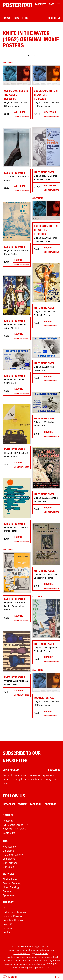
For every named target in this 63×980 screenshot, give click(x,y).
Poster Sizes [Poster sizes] (9, 924)
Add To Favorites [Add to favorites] (22, 117)
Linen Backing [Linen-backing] (11, 887)
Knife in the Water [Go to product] (44, 172)
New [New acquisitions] (17, 18)
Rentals (7, 891)
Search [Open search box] (54, 18)
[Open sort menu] (32, 55)
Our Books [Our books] (8, 867)
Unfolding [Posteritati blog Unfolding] (8, 851)
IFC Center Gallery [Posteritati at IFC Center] (13, 855)
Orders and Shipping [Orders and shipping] (14, 912)
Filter (57, 977)
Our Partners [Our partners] (10, 863)
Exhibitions (9, 859)
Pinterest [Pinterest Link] (50, 804)
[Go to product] (17, 75)
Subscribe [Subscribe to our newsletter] (54, 770)
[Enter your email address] (32, 770)
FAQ (5, 908)
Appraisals (9, 895)
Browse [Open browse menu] (7, 18)
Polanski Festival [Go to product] (44, 698)
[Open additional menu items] (59, 4)
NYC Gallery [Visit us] (9, 847)
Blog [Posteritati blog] (25, 18)
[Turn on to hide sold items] (5, 977)
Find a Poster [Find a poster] (10, 879)
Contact (7, 932)
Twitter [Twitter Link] (23, 804)
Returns (7, 928)
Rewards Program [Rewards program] (13, 916)
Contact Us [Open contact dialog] (9, 833)
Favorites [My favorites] (41, 4)
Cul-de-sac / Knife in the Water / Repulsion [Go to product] (16, 95)
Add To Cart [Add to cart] (20, 112)
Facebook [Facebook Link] (36, 804)
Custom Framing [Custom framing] (12, 883)
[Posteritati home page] (18, 5)
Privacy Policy (42, 953)
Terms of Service (22, 953)
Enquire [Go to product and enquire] (48, 247)
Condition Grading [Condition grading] (13, 920)
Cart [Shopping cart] (52, 4)
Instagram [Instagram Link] (9, 804)
